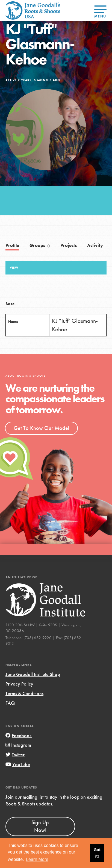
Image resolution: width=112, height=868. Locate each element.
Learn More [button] (37, 859)
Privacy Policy (19, 684)
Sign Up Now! (40, 826)
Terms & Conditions (24, 693)
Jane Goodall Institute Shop (33, 674)
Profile (12, 245)
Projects (69, 245)
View (14, 268)
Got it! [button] (97, 853)
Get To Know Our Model (41, 428)
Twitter (15, 755)
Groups (40, 246)
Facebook (19, 735)
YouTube (18, 764)
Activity (95, 245)
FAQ (10, 703)
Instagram (18, 745)
